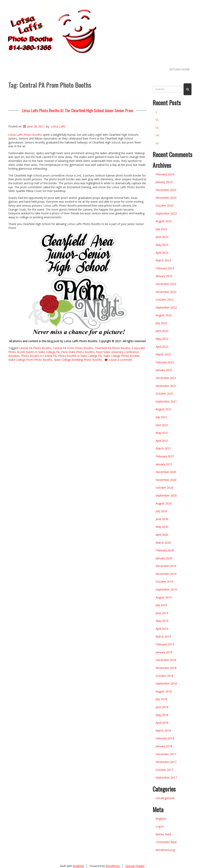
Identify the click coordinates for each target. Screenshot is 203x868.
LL (157, 119)
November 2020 (166, 480)
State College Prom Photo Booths (30, 360)
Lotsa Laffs (58, 126)
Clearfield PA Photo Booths (113, 348)
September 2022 (166, 307)
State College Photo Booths (121, 356)
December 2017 (166, 754)
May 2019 (162, 621)
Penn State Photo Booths (78, 352)
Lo (157, 135)
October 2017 (164, 770)
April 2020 (162, 535)
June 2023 (162, 237)
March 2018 (163, 731)
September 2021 (166, 401)
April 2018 (162, 723)
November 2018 (166, 668)
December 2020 (166, 472)
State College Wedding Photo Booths (78, 360)
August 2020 (164, 503)
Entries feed (163, 834)
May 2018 (162, 715)
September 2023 (166, 213)
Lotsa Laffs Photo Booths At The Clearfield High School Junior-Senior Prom (78, 110)
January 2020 (164, 558)
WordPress (113, 866)
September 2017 (166, 777)
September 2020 (166, 495)
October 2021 (164, 394)
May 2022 (162, 339)
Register (161, 819)
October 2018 (164, 676)
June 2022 (162, 331)
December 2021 (166, 378)
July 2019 (161, 605)
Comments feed (166, 842)
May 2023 (162, 245)
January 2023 (164, 276)
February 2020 (165, 550)
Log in (160, 826)
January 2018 (164, 746)
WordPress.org (165, 850)
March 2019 (163, 637)
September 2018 (166, 683)
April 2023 (162, 253)
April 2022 (162, 347)
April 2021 (162, 441)
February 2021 (165, 456)
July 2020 (161, 511)
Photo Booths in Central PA (39, 356)
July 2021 (161, 417)
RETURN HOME (180, 69)
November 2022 (166, 292)
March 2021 (163, 448)
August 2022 (164, 315)
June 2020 (162, 519)
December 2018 (166, 660)
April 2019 (162, 629)
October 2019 (164, 582)
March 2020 (163, 543)
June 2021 (162, 425)
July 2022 (161, 323)
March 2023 (163, 260)
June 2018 (162, 707)
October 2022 (164, 300)
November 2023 (166, 198)
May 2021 (162, 433)
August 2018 (164, 691)
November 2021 (166, 386)
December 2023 (166, 190)
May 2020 (162, 527)
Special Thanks (135, 866)
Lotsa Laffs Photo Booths (25, 135)
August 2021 (164, 409)
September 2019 (166, 589)
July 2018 (161, 699)
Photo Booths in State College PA (80, 356)
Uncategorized (165, 798)
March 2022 (163, 354)
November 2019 (166, 574)
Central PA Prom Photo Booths (73, 348)
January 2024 (164, 182)
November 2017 (166, 762)
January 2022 (164, 370)
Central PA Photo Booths (35, 348)
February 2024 (165, 174)
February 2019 (165, 644)
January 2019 (164, 652)
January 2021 (164, 464)
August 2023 (164, 221)
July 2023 (161, 229)
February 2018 (165, 738)
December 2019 (166, 566)
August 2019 (164, 597)
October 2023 (164, 206)
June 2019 (162, 613)
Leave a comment (121, 360)
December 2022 (166, 284)
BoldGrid (78, 866)
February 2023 (165, 268)
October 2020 (164, 488)
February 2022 (165, 362)
